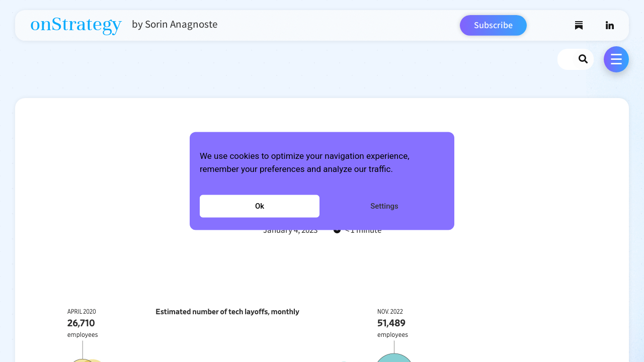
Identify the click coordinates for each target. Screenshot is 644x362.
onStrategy (76, 24)
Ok (260, 206)
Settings (384, 206)
